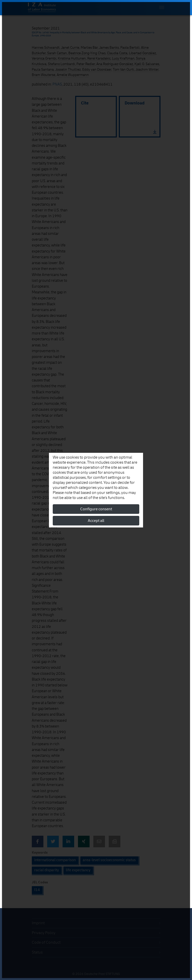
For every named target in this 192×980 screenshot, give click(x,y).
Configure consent (96, 509)
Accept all (96, 521)
